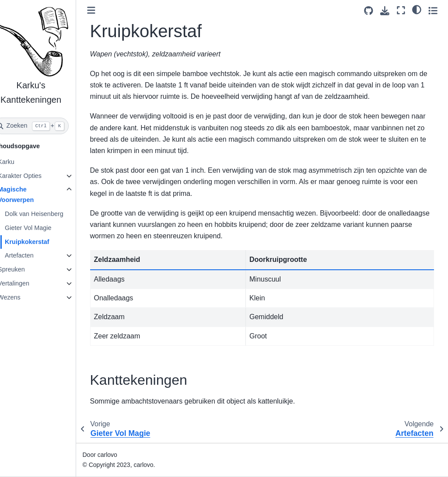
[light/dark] (417, 9)
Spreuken (25, 269)
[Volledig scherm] (401, 10)
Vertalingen (27, 283)
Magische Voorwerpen (29, 195)
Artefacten (33, 255)
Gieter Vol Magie (42, 228)
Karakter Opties (33, 176)
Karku (20, 162)
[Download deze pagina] (385, 11)
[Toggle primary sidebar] (105, 10)
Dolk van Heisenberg (48, 214)
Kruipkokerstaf (41, 242)
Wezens (23, 297)
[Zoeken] (45, 126)
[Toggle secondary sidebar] (433, 10)
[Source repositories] (369, 11)
